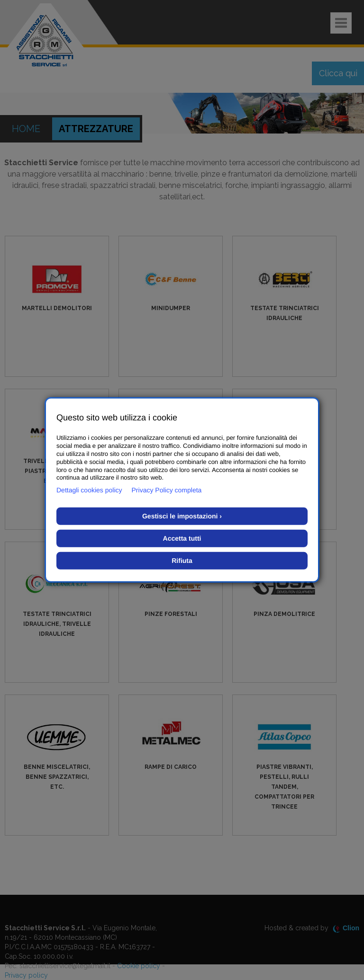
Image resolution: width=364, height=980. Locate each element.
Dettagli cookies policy (89, 490)
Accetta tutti (182, 538)
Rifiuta (182, 561)
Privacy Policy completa (167, 490)
